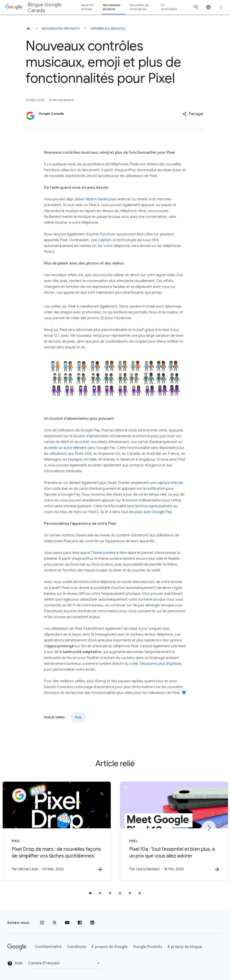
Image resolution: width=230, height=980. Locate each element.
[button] (193, 114)
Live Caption (101, 240)
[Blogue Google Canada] (28, 28)
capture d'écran (170, 483)
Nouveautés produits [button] (112, 7)
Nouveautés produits (61, 28)
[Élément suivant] (209, 828)
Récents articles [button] (87, 7)
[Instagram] (42, 923)
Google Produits (148, 947)
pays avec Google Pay (153, 512)
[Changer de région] (65, 963)
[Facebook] (80, 923)
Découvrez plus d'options (160, 664)
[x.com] (55, 923)
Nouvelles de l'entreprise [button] (139, 7)
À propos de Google (109, 947)
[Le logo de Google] (17, 947)
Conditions (77, 947)
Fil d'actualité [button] (169, 7)
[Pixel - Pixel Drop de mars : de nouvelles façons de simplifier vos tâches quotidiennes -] (56, 831)
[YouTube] (67, 923)
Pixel (78, 717)
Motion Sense (97, 199)
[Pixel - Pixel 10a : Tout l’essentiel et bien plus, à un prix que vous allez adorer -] (174, 831)
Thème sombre (103, 553)
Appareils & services (108, 28)
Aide (15, 963)
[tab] (90, 893)
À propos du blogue (185, 947)
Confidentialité (48, 947)
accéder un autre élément (65, 448)
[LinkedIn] (92, 923)
